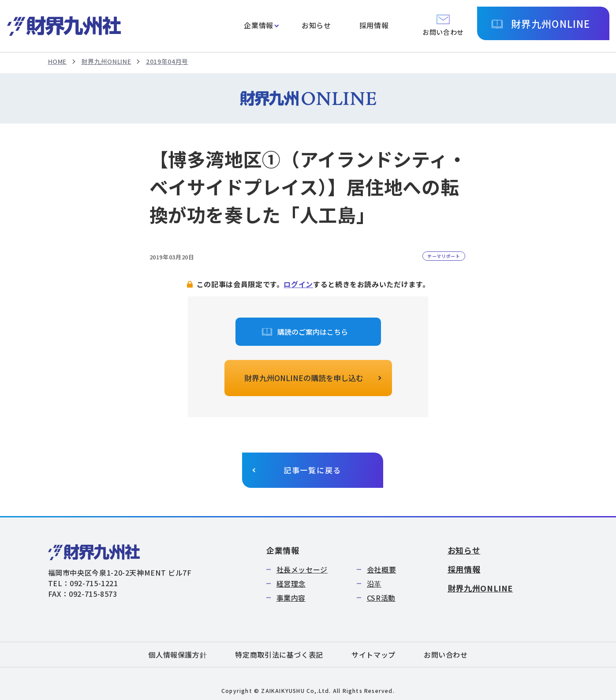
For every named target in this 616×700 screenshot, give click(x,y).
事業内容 (291, 598)
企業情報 (259, 25)
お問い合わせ (446, 655)
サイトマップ (373, 655)
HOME (58, 61)
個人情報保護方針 (177, 655)
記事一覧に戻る (312, 470)
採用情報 (374, 25)
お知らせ (316, 25)
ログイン (298, 284)
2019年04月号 (167, 61)
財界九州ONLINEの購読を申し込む (304, 378)
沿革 (374, 584)
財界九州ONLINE (551, 23)
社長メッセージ (302, 569)
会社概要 (382, 569)
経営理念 (291, 584)
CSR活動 (381, 598)
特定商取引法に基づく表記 (279, 655)
